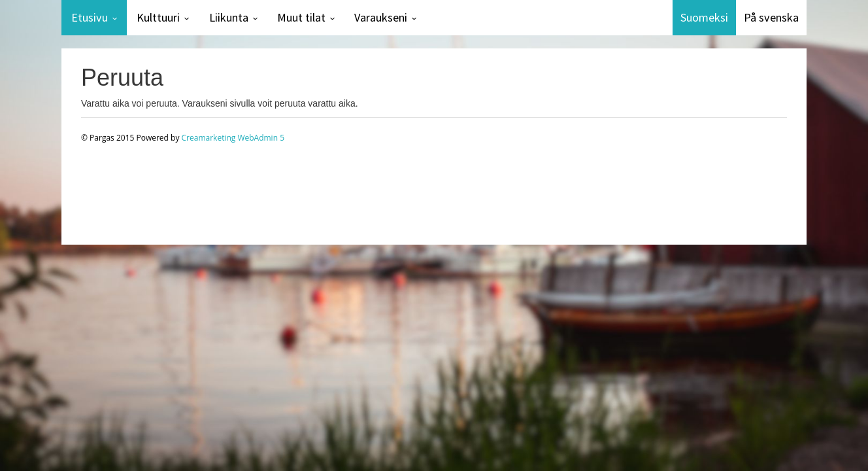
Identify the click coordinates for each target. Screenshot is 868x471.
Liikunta (229, 17)
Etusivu (90, 17)
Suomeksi (704, 17)
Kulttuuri (158, 17)
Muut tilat (301, 17)
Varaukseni (381, 17)
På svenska (771, 17)
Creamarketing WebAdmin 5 (233, 138)
